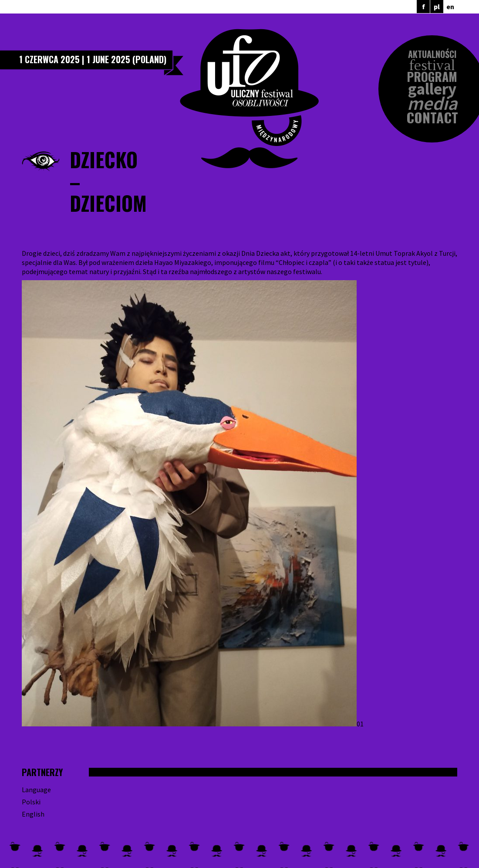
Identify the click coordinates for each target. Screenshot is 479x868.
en (450, 7)
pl (437, 7)
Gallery (432, 89)
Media (432, 103)
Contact (432, 117)
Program (432, 77)
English (33, 814)
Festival (432, 66)
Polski (31, 802)
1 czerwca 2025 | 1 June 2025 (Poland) (93, 59)
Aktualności (432, 54)
